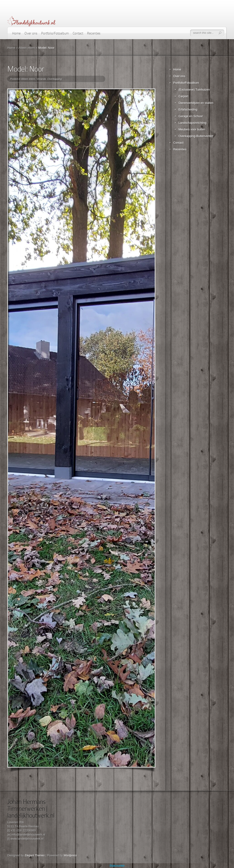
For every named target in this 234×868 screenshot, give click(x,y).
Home (16, 33)
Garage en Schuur (191, 116)
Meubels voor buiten (192, 129)
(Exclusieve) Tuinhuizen (194, 90)
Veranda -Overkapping (49, 79)
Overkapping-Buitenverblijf (196, 136)
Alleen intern (27, 48)
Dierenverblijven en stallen (196, 103)
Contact (78, 33)
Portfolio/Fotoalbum (55, 33)
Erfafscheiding (188, 109)
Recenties (94, 33)
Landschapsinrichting (192, 123)
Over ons (31, 33)
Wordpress (70, 855)
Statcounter (117, 866)
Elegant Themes (35, 855)
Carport (183, 96)
